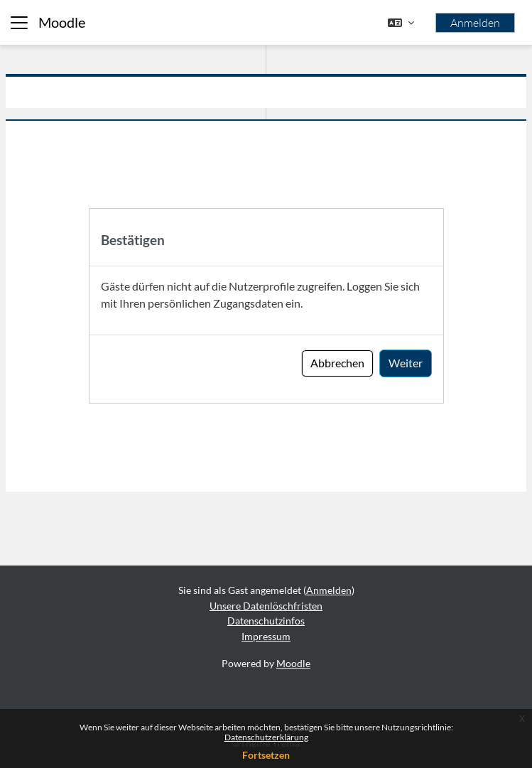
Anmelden (475, 23)
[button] (401, 23)
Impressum (266, 636)
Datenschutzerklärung (266, 737)
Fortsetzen (266, 755)
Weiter (406, 363)
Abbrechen (337, 363)
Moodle (62, 22)
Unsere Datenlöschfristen (266, 606)
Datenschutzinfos (266, 621)
